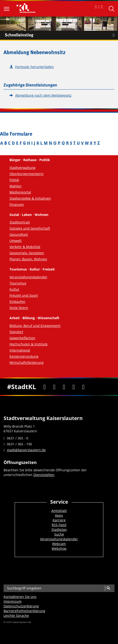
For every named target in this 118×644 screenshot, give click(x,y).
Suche (59, 534)
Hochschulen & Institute (29, 344)
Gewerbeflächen (22, 338)
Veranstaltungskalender (28, 277)
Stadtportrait (20, 222)
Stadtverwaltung (23, 168)
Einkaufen (17, 302)
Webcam (59, 544)
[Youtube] (64, 387)
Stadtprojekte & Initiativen (30, 198)
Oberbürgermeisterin (27, 174)
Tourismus (18, 283)
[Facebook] (45, 387)
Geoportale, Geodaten (27, 253)
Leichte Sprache (16, 616)
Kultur (14, 289)
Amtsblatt (59, 511)
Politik (14, 180)
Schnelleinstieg (61, 35)
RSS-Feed (59, 525)
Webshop (59, 548)
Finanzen (17, 204)
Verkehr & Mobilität (25, 247)
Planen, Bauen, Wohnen (28, 259)
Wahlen (16, 186)
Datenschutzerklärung (21, 606)
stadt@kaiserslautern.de (26, 450)
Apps (59, 515)
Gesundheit (19, 234)
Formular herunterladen (34, 67)
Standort (16, 332)
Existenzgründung (24, 356)
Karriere (59, 520)
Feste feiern (19, 308)
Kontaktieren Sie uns (20, 597)
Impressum (13, 601)
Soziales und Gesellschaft (30, 228)
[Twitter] (54, 387)
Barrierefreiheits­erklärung (24, 611)
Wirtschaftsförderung (27, 363)
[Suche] (108, 588)
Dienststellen (44, 475)
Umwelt (16, 241)
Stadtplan (59, 530)
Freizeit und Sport (24, 295)
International (20, 350)
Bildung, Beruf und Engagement (35, 326)
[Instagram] (74, 387)
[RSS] (83, 387)
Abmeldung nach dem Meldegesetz (43, 95)
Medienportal (20, 192)
